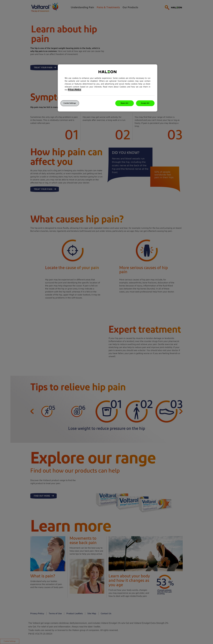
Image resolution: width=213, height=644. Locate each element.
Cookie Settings (70, 103)
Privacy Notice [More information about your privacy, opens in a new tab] (75, 90)
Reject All (125, 103)
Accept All (145, 103)
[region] (108, 88)
